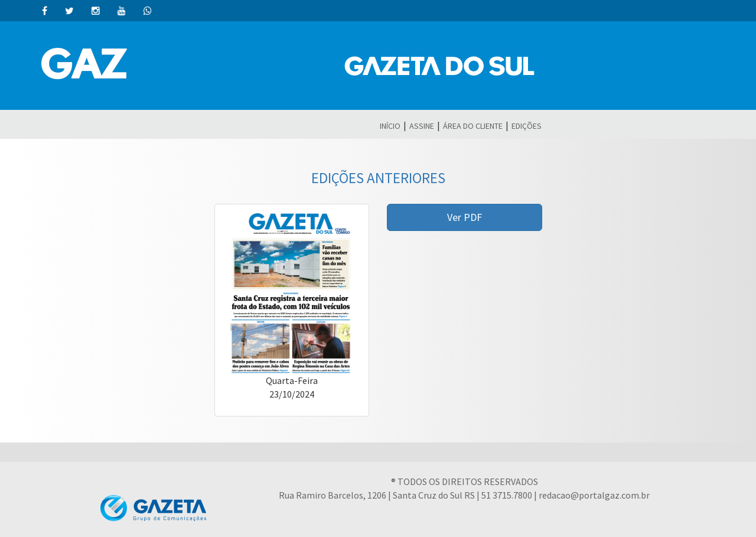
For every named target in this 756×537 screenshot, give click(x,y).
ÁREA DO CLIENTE (473, 126)
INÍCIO (390, 126)
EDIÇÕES (527, 126)
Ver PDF (465, 217)
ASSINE (422, 126)
